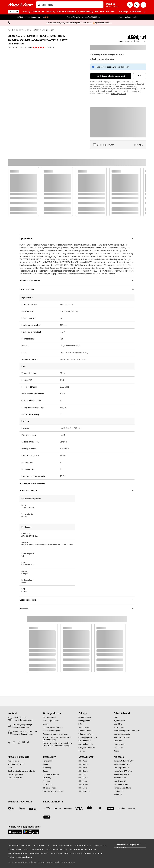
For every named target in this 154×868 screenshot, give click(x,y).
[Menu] (13, 12)
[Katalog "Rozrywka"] (15, 778)
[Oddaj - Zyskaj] (84, 727)
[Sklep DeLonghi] (84, 771)
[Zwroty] (46, 724)
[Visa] (79, 808)
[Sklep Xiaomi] (83, 764)
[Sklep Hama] (83, 781)
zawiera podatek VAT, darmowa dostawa (133, 41)
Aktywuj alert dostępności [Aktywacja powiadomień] (111, 76)
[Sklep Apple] (83, 761)
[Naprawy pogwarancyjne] (88, 737)
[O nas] (116, 717)
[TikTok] (29, 742)
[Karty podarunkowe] (86, 744)
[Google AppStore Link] (31, 832)
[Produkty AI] (118, 795)
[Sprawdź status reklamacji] (53, 727)
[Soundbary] (47, 781)
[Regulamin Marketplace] (83, 846)
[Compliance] (118, 741)
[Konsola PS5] (48, 761)
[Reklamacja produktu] (51, 721)
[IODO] (26, 849)
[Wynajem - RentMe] (85, 731)
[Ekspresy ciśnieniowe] (51, 774)
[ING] (121, 808)
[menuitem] (33, 12)
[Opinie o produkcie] (38, 47)
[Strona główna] (9, 30)
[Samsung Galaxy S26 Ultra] (124, 761)
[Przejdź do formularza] (21, 727)
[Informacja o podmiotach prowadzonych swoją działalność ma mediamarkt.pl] (59, 744)
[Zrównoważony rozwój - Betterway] (127, 731)
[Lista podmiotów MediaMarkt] (17, 853)
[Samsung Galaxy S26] (122, 768)
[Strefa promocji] (13, 761)
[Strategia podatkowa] (122, 737)
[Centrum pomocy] (49, 717)
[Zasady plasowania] (37, 849)
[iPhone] (46, 764)
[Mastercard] (89, 808)
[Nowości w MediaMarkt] (122, 788)
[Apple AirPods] (48, 785)
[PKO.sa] (132, 808)
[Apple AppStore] (15, 832)
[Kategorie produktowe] (87, 748)
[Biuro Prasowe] (119, 727)
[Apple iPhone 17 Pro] (121, 774)
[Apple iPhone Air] (120, 778)
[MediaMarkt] (20, 5)
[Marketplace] (118, 748)
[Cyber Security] (119, 744)
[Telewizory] (47, 768)
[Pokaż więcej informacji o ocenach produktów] (54, 47)
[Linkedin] (25, 742)
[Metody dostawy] (85, 717)
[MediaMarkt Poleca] (121, 785)
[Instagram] (20, 742)
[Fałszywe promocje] (100, 846)
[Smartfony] (47, 778)
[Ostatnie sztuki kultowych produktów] (21, 771)
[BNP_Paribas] (68, 808)
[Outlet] (10, 768)
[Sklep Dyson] (83, 778)
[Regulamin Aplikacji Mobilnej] (62, 846)
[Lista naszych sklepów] (122, 734)
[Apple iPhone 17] (120, 781)
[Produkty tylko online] (16, 774)
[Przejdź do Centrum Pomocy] (23, 734)
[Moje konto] (130, 5)
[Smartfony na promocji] (16, 764)
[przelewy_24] (47, 808)
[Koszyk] (143, 5)
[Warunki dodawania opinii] (39, 853)
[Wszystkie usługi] (85, 741)
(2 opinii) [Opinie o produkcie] (49, 47)
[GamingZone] (119, 791)
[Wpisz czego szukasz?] (39, 5)
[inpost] (22, 808)
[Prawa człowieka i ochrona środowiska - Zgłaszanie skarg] (59, 739)
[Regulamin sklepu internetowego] (55, 734)
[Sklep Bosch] (83, 768)
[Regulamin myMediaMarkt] (41, 846)
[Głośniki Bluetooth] (50, 788)
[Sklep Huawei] (83, 785)
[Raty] (80, 724)
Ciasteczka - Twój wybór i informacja (130, 846)
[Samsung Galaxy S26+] (122, 764)
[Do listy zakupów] (137, 5)
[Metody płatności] (85, 721)
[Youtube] (15, 742)
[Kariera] (117, 751)
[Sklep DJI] (82, 774)
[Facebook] (10, 742)
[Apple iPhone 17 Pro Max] (123, 771)
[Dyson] (45, 771)
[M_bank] (110, 808)
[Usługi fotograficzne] (86, 734)
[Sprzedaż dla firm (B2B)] (52, 731)
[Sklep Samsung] (84, 791)
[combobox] (72, 5)
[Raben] (33, 809)
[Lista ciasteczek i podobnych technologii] (83, 849)
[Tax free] (82, 751)
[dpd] (12, 808)
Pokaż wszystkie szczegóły (32, 483)
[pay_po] (58, 808)
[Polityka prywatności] (15, 849)
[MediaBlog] (118, 724)
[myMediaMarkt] (119, 721)
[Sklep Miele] (83, 788)
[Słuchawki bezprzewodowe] (53, 791)
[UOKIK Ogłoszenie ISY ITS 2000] (57, 849)
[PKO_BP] (100, 808)
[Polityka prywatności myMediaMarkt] (20, 857)
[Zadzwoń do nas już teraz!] (22, 720)
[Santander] (47, 817)
